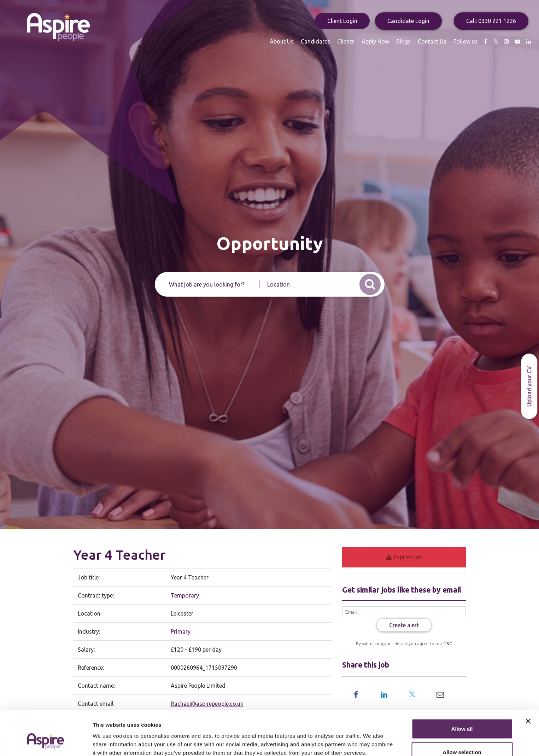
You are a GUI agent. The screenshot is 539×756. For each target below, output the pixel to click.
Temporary (185, 595)
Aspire (58, 27)
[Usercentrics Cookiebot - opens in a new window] (46, 742)
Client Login (342, 21)
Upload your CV (529, 386)
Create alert (404, 625)
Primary (181, 631)
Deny (462, 737)
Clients (346, 41)
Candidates (315, 41)
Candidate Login (408, 21)
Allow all (462, 691)
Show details (371, 738)
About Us (282, 41)
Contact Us (432, 41)
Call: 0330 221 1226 (491, 21)
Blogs (403, 41)
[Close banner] (528, 683)
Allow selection (462, 714)
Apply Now (375, 41)
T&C (447, 644)
